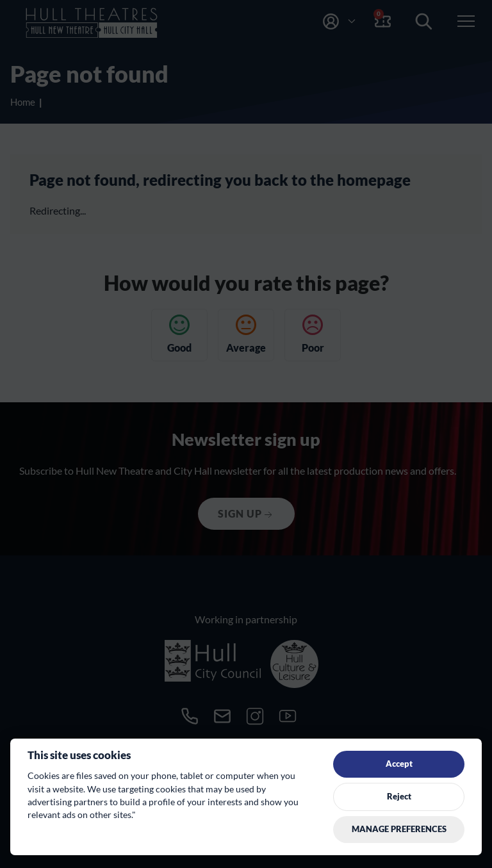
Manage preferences (399, 829)
